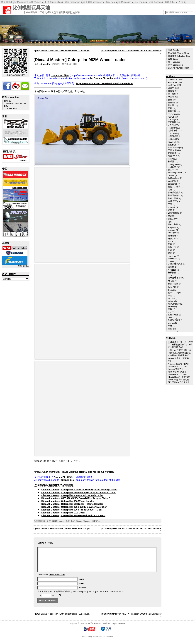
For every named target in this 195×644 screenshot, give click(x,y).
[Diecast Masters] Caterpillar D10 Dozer (63, 513)
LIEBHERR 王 (174, 278)
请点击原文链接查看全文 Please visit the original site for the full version (74, 472)
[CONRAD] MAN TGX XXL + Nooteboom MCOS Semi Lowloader (131, 51)
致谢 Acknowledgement (178, 68)
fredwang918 (174, 304)
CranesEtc (45, 64)
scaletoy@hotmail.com (15, 102)
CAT (73, 521)
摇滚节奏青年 (174, 195)
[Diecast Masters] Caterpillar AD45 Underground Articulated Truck (78, 493)
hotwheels (173, 259)
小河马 (171, 97)
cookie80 (172, 167)
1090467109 (11, 107)
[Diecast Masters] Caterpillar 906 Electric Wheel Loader (72, 495)
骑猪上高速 (173, 198)
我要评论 (96, 521)
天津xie (171, 139)
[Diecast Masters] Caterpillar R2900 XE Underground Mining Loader (79, 490)
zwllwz (171, 301)
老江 (170, 253)
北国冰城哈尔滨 (175, 264)
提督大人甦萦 (174, 187)
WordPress (97, 641)
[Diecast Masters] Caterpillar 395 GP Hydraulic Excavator (73, 515)
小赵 (170, 326)
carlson (171, 175)
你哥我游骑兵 (174, 192)
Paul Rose (173, 82)
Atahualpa (108, 641)
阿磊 (170, 250)
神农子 (171, 170)
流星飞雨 (172, 329)
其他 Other (170, 2)
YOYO (171, 306)
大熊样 (171, 267)
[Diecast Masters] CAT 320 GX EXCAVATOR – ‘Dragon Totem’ (75, 498)
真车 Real (111, 2)
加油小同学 (173, 284)
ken (170, 312)
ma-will (171, 117)
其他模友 (172, 145)
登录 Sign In (173, 50)
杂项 (181, 2)
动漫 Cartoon (155, 2)
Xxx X (171, 242)
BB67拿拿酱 (173, 213)
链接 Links (173, 59)
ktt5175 (171, 125)
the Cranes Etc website (102, 78)
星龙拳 (171, 216)
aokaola (172, 103)
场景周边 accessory (93, 2)
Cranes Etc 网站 (60, 75)
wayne (171, 323)
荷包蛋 (171, 105)
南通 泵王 (172, 201)
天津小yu (172, 85)
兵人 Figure (140, 2)
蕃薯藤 (171, 91)
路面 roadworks (72, 2)
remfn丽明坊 (174, 233)
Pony (170, 159)
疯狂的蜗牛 (173, 219)
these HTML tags (57, 579)
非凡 (170, 296)
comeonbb (173, 184)
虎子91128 (173, 293)
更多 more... (23, 266)
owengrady (173, 164)
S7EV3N (172, 114)
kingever (172, 128)
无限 (170, 204)
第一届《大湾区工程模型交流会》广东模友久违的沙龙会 (180, 345)
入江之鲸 (172, 181)
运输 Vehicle (35, 2)
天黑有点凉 (173, 136)
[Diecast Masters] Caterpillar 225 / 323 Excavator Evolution (74, 507)
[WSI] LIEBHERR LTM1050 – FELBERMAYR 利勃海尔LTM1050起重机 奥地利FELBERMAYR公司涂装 (179, 377)
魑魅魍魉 (172, 236)
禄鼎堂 (171, 161)
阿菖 (170, 244)
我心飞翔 (172, 287)
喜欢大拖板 (173, 224)
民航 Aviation (125, 2)
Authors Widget (175, 331)
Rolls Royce (173, 148)
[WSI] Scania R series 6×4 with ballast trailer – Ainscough (62, 51)
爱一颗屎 (172, 94)
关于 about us (174, 62)
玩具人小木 (173, 239)
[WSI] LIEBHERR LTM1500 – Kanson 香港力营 (179, 366)
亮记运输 (172, 122)
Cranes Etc (67, 480)
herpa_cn (172, 256)
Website (82, 592)
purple (171, 120)
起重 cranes (20, 2)
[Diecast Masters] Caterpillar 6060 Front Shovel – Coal (71, 510)
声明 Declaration (175, 65)
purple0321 (173, 315)
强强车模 (172, 111)
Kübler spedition (175, 173)
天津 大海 (172, 150)
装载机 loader (58, 521)
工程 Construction (53, 2)
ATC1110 (172, 270)
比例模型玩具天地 (31, 8)
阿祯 (170, 108)
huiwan (171, 261)
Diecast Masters (83, 521)
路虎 (170, 210)
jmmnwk (172, 207)
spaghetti (172, 227)
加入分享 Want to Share (179, 53)
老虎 (170, 190)
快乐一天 (172, 247)
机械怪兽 (172, 273)
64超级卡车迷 (174, 320)
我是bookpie (174, 178)
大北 (170, 100)
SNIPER (172, 156)
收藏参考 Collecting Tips (179, 56)
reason (171, 317)
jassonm (172, 230)
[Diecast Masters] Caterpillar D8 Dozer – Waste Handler (72, 504)
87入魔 (171, 281)
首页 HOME (7, 2)
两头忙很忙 (173, 130)
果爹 (170, 309)
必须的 (171, 88)
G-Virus (171, 133)
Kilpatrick (172, 142)
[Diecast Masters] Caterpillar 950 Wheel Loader (67, 501)
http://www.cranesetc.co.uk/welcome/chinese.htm (104, 83)
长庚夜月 (172, 153)
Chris (170, 290)
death (171, 275)
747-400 (172, 299)
